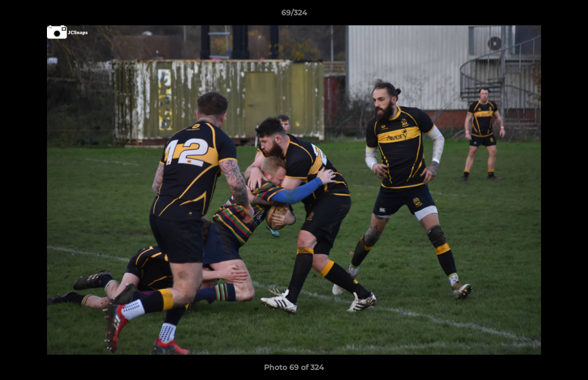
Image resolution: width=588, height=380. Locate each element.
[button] (569, 15)
